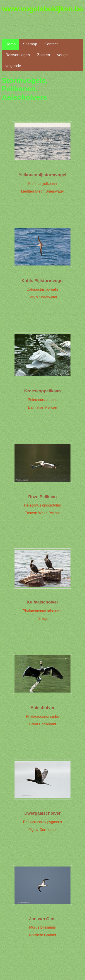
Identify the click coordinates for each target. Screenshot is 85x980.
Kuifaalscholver (42, 602)
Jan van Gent (42, 919)
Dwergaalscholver (42, 813)
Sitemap (30, 44)
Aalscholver (42, 708)
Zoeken (44, 55)
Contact (51, 44)
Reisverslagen (18, 55)
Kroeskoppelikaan (42, 391)
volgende (13, 66)
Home (11, 44)
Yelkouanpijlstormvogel (43, 175)
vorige (62, 55)
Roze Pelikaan (43, 497)
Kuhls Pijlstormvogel (42, 281)
